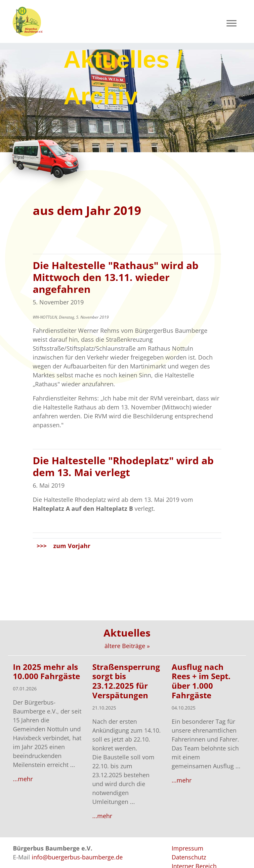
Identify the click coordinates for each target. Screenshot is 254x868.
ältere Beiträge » (127, 646)
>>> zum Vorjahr (63, 546)
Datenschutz (189, 857)
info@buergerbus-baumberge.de (77, 857)
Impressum (188, 848)
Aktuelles (127, 633)
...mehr (23, 779)
